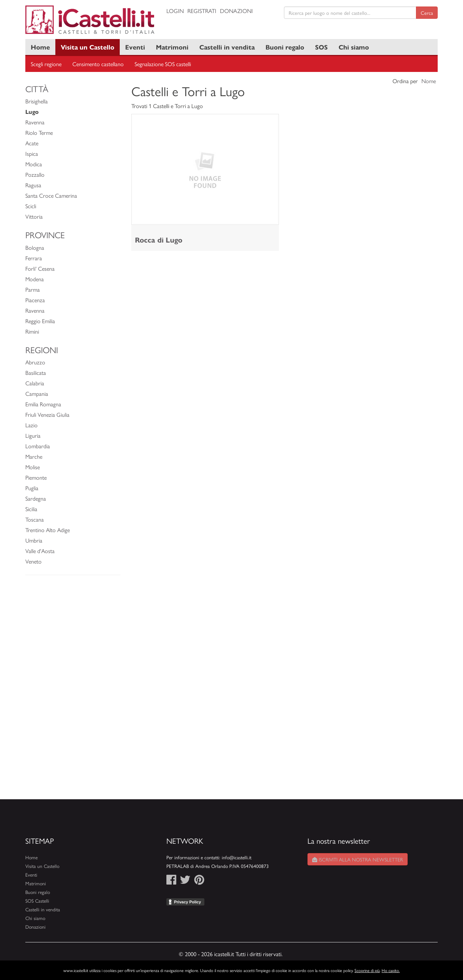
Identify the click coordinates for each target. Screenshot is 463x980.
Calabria (35, 383)
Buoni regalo (285, 47)
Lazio (31, 425)
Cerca (427, 13)
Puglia (32, 488)
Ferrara (34, 258)
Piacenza (35, 300)
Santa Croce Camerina (51, 195)
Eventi (135, 47)
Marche (34, 456)
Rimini (32, 331)
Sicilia (31, 509)
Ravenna (35, 122)
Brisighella (37, 101)
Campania (37, 393)
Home (40, 47)
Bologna (35, 247)
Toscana (35, 519)
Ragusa (33, 185)
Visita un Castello (88, 47)
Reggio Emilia (40, 321)
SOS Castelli (37, 901)
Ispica (32, 153)
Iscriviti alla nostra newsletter (358, 859)
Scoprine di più (367, 970)
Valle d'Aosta (40, 551)
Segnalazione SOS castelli (163, 64)
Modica (34, 164)
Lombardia (38, 446)
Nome (429, 81)
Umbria (34, 540)
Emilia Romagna (43, 404)
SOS (321, 47)
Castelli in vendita (227, 47)
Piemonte (36, 477)
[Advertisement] (73, 691)
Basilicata (36, 373)
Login (175, 11)
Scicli (31, 206)
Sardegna (36, 498)
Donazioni (236, 11)
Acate (32, 143)
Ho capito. (391, 970)
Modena (35, 279)
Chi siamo (354, 47)
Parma (33, 289)
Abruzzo (35, 362)
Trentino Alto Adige (48, 530)
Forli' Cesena (40, 268)
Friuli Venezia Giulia (47, 414)
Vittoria (34, 216)
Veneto (33, 561)
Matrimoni (172, 47)
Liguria (33, 435)
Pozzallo (35, 174)
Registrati (202, 11)
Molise (33, 467)
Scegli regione (46, 64)
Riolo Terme (39, 132)
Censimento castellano (98, 64)
